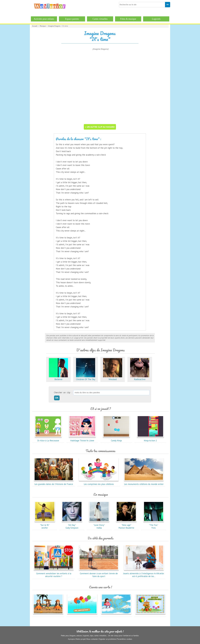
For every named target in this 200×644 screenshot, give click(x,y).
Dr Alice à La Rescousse (48, 439)
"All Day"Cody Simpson (72, 525)
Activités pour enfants (44, 19)
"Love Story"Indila (99, 525)
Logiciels (156, 19)
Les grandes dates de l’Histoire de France (54, 483)
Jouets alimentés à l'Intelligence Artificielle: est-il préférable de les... (144, 573)
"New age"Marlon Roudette (126, 525)
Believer (58, 378)
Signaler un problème (108, 639)
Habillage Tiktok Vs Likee (82, 439)
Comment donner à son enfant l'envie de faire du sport (99, 573)
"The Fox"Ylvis (154, 525)
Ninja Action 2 (150, 439)
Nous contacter (92, 639)
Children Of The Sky (86, 378)
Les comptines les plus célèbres (99, 483)
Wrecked (113, 378)
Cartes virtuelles (100, 19)
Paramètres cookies (125, 639)
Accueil (35, 26)
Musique (43, 26)
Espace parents (72, 19)
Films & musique (128, 19)
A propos (71, 639)
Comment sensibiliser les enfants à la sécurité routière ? (54, 573)
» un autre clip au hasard (100, 127)
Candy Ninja (116, 439)
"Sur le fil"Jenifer (45, 525)
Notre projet (81, 639)
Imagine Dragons (54, 26)
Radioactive (140, 378)
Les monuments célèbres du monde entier (144, 483)
